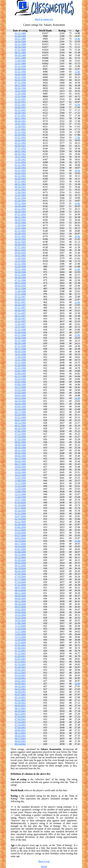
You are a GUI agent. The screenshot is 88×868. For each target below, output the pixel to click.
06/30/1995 (20, 245)
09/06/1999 (20, 456)
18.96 (77, 171)
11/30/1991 (20, 127)
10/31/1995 (20, 256)
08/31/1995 (20, 250)
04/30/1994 (20, 206)
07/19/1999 (20, 437)
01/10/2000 (20, 505)
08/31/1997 (20, 316)
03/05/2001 (20, 670)
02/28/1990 (20, 69)
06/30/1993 (20, 179)
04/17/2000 (20, 544)
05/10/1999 (20, 409)
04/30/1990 (20, 74)
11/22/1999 (20, 486)
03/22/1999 (20, 390)
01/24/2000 (20, 511)
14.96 (77, 39)
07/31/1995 (20, 247)
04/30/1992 (20, 140)
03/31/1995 (20, 236)
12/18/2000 (20, 640)
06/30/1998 (20, 343)
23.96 (77, 335)
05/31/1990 (20, 77)
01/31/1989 (20, 33)
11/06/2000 (20, 623)
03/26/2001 (20, 678)
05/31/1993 (20, 176)
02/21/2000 (20, 522)
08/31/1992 (20, 151)
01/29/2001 (20, 656)
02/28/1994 (20, 201)
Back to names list (44, 19)
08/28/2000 (20, 596)
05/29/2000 (20, 560)
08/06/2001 (20, 730)
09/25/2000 (20, 607)
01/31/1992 (20, 132)
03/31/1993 (20, 171)
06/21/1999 (20, 426)
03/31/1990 (20, 72)
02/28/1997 (20, 299)
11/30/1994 (20, 225)
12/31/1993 (20, 195)
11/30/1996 (20, 291)
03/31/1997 (20, 302)
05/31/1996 (20, 275)
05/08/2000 (20, 552)
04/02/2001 (20, 681)
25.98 (77, 541)
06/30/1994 (20, 212)
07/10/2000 (20, 577)
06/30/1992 (20, 146)
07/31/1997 (20, 313)
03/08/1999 (20, 385)
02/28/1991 (20, 102)
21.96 (77, 269)
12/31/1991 (20, 129)
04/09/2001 (20, 684)
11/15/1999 (20, 483)
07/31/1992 (20, 149)
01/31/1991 (20, 99)
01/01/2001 (20, 645)
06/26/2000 (20, 571)
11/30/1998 (20, 357)
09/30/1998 (20, 352)
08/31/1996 (20, 283)
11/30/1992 (20, 160)
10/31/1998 (20, 354)
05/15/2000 (20, 555)
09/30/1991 (20, 121)
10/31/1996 (20, 288)
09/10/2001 (20, 744)
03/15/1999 (20, 387)
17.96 (77, 138)
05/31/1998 (20, 341)
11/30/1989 (20, 61)
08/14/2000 (20, 590)
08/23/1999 (20, 450)
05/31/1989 (20, 44)
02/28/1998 (20, 332)
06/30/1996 (20, 278)
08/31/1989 (20, 53)
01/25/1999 (20, 368)
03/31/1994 (20, 203)
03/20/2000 (20, 533)
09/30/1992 (20, 154)
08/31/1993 (20, 184)
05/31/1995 (20, 242)
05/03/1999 (20, 406)
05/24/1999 (20, 415)
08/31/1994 (20, 217)
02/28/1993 (20, 168)
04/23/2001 (20, 689)
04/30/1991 (20, 107)
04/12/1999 (20, 398)
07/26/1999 (20, 439)
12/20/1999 (20, 497)
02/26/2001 (20, 667)
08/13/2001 (20, 733)
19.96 (77, 203)
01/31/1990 (20, 66)
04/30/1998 (20, 338)
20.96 (77, 236)
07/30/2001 (20, 728)
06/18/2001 (20, 711)
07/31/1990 (20, 83)
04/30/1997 (20, 305)
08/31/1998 (20, 349)
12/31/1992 (20, 162)
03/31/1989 (20, 39)
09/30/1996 (20, 286)
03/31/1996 (20, 269)
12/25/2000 (20, 642)
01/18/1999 (20, 365)
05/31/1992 (20, 143)
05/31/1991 (20, 110)
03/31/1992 (20, 138)
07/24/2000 (20, 582)
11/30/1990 (20, 94)
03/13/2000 (20, 530)
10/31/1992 (20, 157)
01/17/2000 (20, 508)
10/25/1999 (20, 475)
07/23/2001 (20, 725)
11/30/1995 (20, 258)
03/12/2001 (20, 673)
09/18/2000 (20, 604)
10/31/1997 (20, 321)
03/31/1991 (20, 105)
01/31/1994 (20, 198)
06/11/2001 (20, 708)
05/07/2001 (20, 695)
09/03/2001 (20, 741)
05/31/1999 (20, 417)
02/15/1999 (20, 376)
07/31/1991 (20, 116)
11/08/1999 (20, 481)
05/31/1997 (20, 308)
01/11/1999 (20, 363)
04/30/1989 (20, 42)
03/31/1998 (20, 335)
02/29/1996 (20, 267)
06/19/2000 (20, 568)
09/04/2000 (20, 599)
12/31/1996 (20, 294)
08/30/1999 (20, 453)
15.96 (77, 72)
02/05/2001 (20, 659)
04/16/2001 (20, 686)
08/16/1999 (20, 448)
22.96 (77, 302)
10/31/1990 (20, 91)
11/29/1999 (20, 489)
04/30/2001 (20, 692)
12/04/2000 (20, 634)
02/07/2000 (20, 516)
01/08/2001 (20, 648)
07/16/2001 (20, 722)
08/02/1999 (20, 442)
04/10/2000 (20, 541)
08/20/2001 (20, 736)
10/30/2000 (20, 621)
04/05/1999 (20, 396)
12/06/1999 (20, 492)
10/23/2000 (20, 618)
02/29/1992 (20, 135)
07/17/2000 (20, 579)
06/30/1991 (20, 113)
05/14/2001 (20, 697)
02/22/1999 (20, 379)
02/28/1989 (20, 36)
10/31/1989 (20, 58)
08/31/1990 (20, 85)
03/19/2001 (20, 675)
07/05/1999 (20, 431)
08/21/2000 (20, 593)
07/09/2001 (20, 719)
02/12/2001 (20, 662)
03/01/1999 (20, 382)
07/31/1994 (20, 214)
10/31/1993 (20, 190)
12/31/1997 (20, 327)
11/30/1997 (20, 324)
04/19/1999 (20, 401)
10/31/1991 (20, 124)
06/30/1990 (20, 80)
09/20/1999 (20, 461)
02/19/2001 (20, 664)
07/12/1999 (20, 434)
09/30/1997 (20, 319)
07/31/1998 (20, 346)
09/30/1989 (20, 55)
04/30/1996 (20, 272)
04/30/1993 (20, 173)
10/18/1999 (20, 472)
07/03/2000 (20, 574)
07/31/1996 (20, 280)
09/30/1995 (20, 253)
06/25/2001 (20, 714)
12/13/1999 (20, 494)
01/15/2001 (20, 651)
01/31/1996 (20, 264)
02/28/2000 (20, 524)
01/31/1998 (20, 330)
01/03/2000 (20, 503)
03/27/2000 (20, 535)
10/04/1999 (20, 467)
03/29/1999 (20, 393)
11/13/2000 (20, 626)
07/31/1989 (20, 50)
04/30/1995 (20, 239)
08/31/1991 (20, 118)
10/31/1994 (20, 223)
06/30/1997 (20, 310)
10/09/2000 (20, 612)
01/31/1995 (20, 231)
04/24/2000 (20, 546)
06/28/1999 (20, 428)
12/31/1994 (20, 228)
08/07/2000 (20, 588)
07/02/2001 (20, 717)
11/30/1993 (20, 192)
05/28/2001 (20, 703)
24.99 (77, 398)
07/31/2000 (20, 585)
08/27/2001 (20, 739)
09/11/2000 (20, 601)
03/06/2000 (20, 527)
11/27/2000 (20, 631)
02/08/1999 (20, 374)
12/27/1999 (20, 500)
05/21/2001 (20, 700)
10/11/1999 (20, 470)
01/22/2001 (20, 653)
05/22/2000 (20, 557)
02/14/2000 (20, 519)
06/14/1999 (20, 423)
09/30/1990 (20, 88)
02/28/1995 (20, 234)
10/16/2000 (20, 615)
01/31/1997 (20, 297)
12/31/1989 (20, 63)
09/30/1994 (20, 220)
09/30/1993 (20, 187)
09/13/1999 (20, 459)
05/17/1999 (20, 412)
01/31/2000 (20, 513)
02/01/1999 (20, 371)
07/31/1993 (20, 181)
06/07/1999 (20, 420)
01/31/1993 (20, 165)
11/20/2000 (20, 629)
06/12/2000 (20, 566)
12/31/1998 (20, 360)
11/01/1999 (20, 478)
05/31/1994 (20, 209)
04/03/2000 (20, 538)
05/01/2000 (20, 549)
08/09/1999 (20, 445)
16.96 (77, 105)
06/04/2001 (20, 706)
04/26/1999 (20, 404)
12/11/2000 (20, 637)
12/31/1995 (20, 261)
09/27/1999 (20, 464)
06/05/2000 (20, 563)
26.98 (77, 684)
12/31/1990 (20, 96)
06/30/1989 (20, 47)
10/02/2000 (20, 610)
